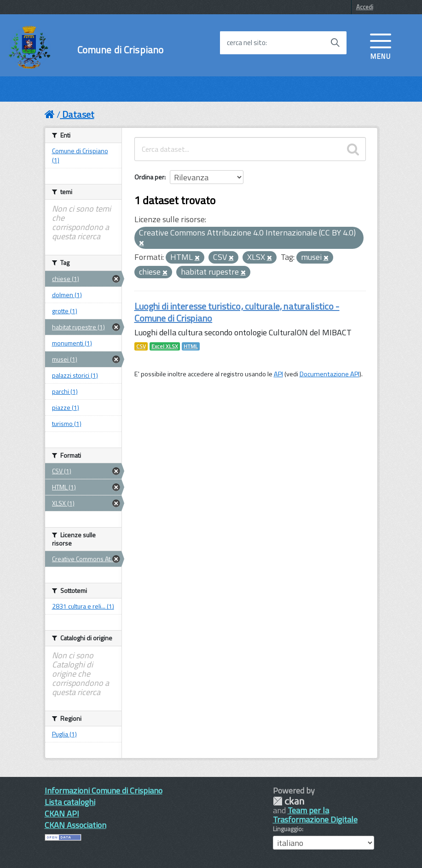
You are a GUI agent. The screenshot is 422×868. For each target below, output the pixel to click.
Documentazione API (330, 374)
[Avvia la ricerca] (335, 43)
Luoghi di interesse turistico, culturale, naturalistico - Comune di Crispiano (237, 312)
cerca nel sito (246, 43)
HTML (191, 346)
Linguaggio (287, 829)
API (278, 374)
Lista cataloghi (70, 802)
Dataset (78, 114)
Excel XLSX (165, 346)
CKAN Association (75, 825)
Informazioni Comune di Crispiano (104, 790)
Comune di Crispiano (121, 50)
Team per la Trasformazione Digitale (315, 815)
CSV (141, 346)
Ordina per (149, 177)
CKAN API (62, 813)
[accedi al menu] (381, 46)
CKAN (289, 801)
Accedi (365, 7)
